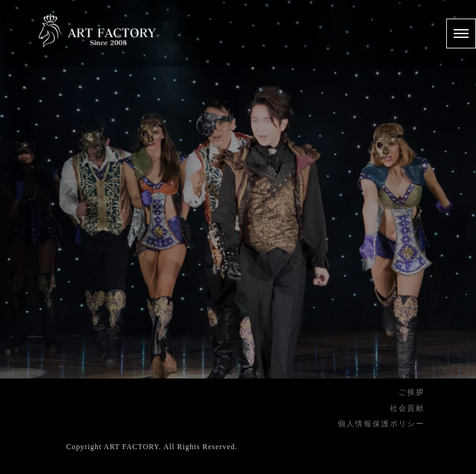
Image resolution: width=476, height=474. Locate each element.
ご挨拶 (412, 392)
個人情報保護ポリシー (381, 424)
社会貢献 (407, 408)
